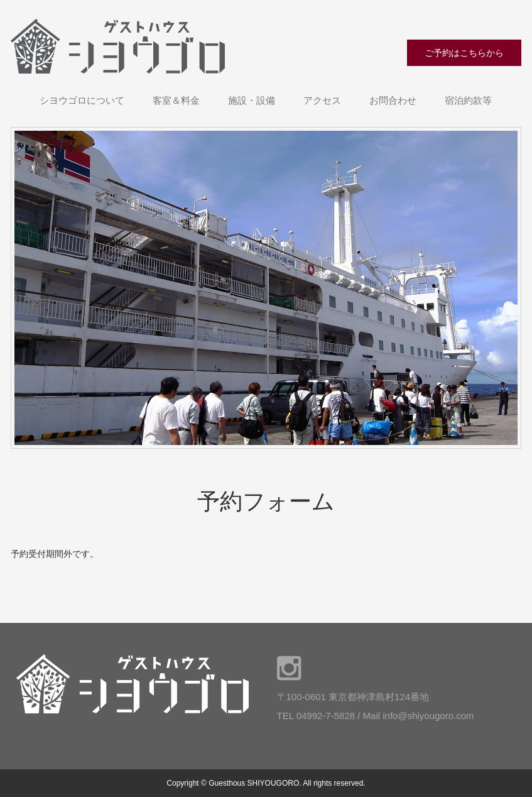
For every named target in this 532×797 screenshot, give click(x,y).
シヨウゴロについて (82, 100)
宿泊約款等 (468, 100)
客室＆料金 (176, 100)
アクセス (322, 100)
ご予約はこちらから (464, 53)
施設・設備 (252, 100)
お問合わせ (393, 100)
